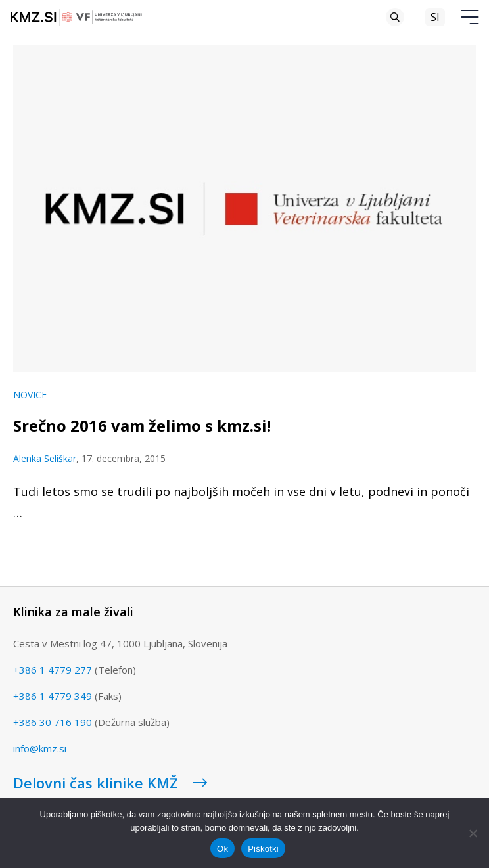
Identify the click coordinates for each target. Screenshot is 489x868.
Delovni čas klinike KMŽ (110, 783)
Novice (30, 395)
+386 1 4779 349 (53, 696)
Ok (222, 849)
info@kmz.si (40, 748)
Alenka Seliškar (45, 458)
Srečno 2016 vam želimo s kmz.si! (142, 425)
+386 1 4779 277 (53, 670)
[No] (473, 833)
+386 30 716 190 (53, 722)
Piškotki (263, 849)
